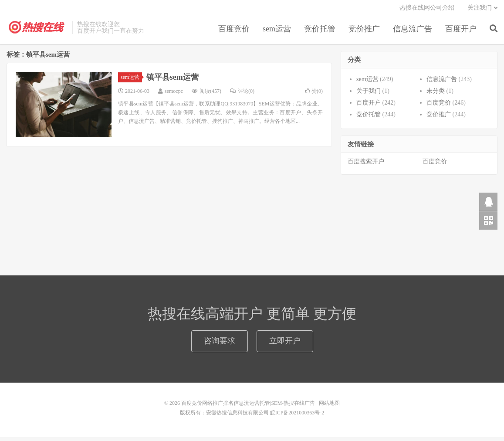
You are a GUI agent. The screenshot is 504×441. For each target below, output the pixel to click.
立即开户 (285, 345)
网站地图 (329, 407)
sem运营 (277, 32)
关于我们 (369, 94)
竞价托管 (320, 32)
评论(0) (242, 95)
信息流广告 (413, 32)
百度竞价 (234, 32)
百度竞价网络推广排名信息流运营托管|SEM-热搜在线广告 (37, 31)
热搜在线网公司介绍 (427, 11)
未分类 (436, 94)
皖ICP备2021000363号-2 (297, 417)
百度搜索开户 (366, 165)
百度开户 (461, 32)
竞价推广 (364, 32)
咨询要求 (220, 345)
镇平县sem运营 (173, 81)
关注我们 (480, 11)
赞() (314, 95)
